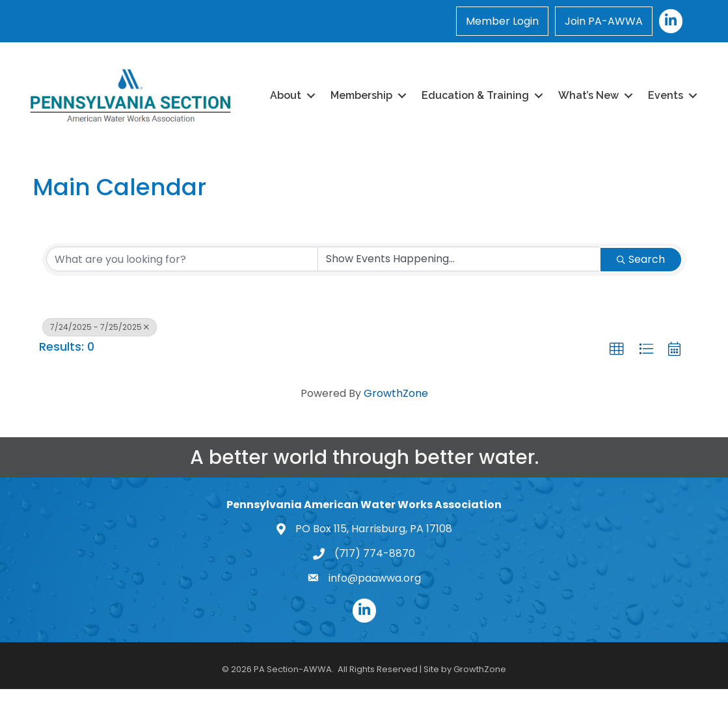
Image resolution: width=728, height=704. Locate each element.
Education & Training (475, 95)
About (286, 95)
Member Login (502, 21)
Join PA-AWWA (604, 21)
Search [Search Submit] (641, 259)
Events (666, 95)
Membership (361, 95)
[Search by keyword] (182, 259)
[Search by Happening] (459, 259)
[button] (617, 349)
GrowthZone (396, 393)
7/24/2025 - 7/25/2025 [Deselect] (100, 327)
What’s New (588, 95)
